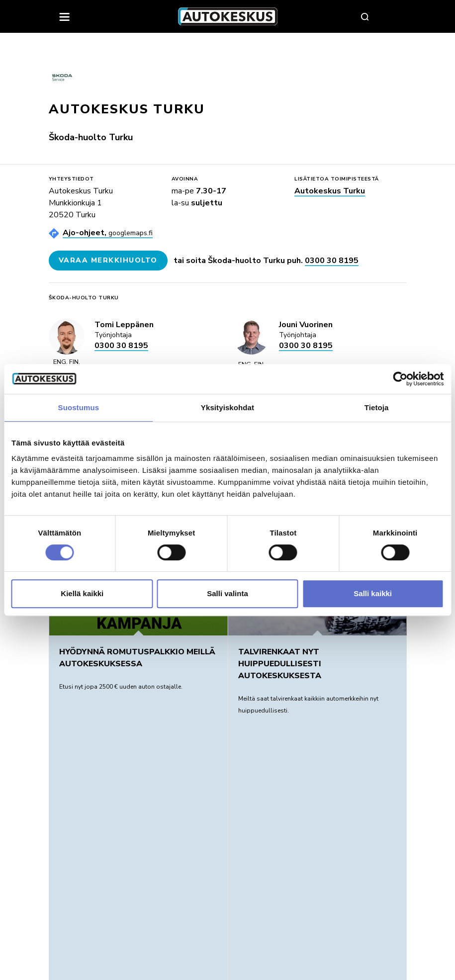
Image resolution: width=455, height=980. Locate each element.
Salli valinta (227, 593)
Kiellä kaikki (82, 593)
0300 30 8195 (332, 261)
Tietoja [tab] (377, 407)
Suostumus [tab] (79, 407)
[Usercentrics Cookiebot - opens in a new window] (400, 379)
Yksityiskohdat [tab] (227, 407)
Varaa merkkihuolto (108, 260)
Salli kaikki (373, 593)
